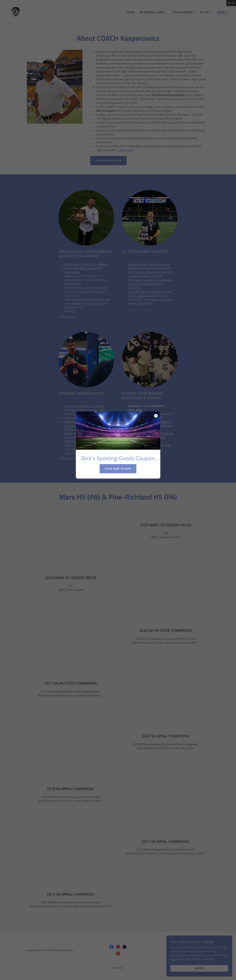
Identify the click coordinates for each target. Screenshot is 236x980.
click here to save (118, 469)
